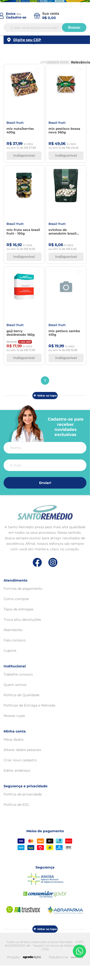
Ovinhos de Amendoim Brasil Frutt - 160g (62, 232)
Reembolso (13, 630)
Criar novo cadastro (20, 760)
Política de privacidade (23, 794)
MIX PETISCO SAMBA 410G (64, 333)
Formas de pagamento (23, 589)
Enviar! (45, 483)
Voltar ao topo (45, 396)
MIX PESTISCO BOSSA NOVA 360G (64, 130)
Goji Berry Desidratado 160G (21, 333)
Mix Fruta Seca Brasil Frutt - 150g (23, 232)
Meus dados (14, 739)
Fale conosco (15, 640)
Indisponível (24, 155)
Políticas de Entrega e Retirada (29, 705)
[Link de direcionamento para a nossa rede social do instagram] (53, 562)
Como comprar (16, 599)
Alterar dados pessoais (22, 750)
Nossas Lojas (14, 716)
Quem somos (15, 685)
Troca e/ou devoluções (22, 620)
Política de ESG (16, 805)
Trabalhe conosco (18, 674)
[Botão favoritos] (37, 70)
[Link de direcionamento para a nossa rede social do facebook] (37, 562)
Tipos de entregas (18, 609)
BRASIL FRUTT (15, 123)
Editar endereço (17, 770)
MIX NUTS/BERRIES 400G (20, 130)
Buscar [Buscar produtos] (74, 28)
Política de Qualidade (21, 695)
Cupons (10, 651)
